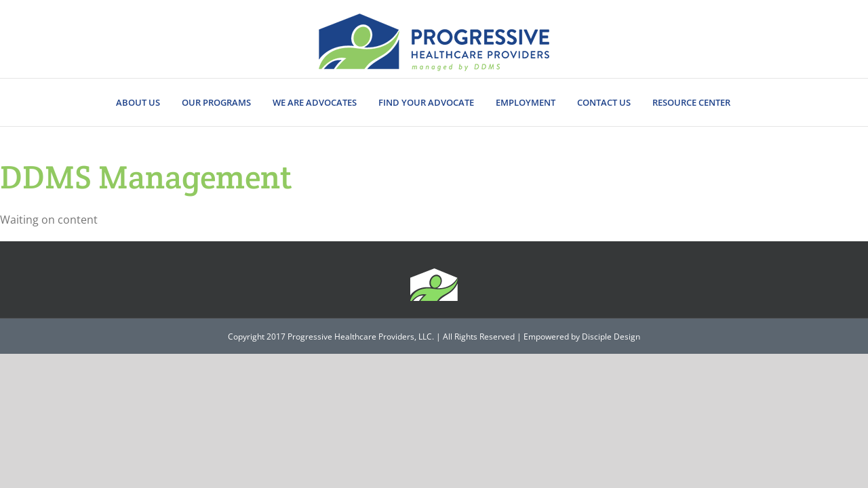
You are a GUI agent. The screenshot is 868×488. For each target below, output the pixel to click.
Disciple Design (611, 337)
